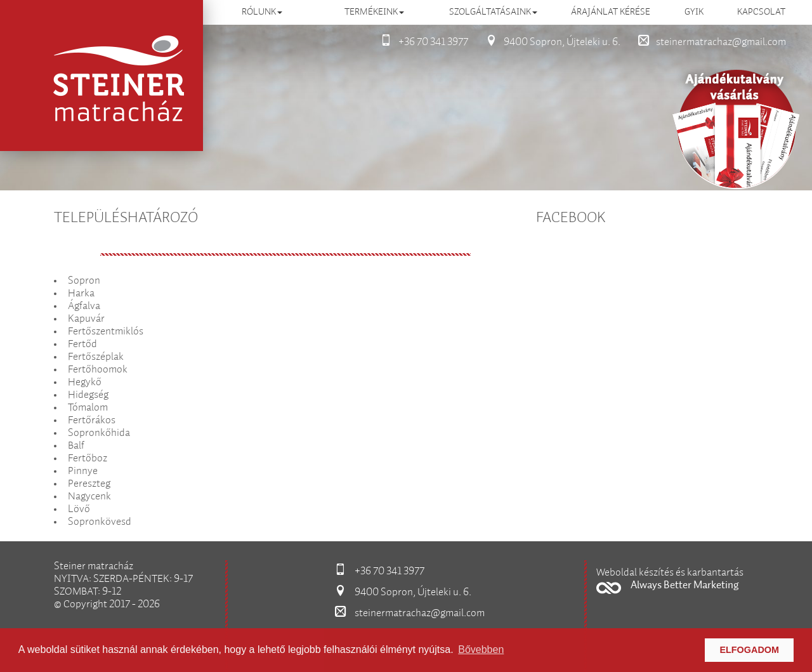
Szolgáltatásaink (493, 12)
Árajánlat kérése (611, 12)
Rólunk (262, 12)
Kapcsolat (761, 12)
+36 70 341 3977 (421, 42)
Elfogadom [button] (749, 650)
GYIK (694, 12)
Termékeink (374, 12)
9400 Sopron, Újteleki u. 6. (549, 42)
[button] (677, 580)
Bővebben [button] (481, 649)
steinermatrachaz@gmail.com (708, 42)
